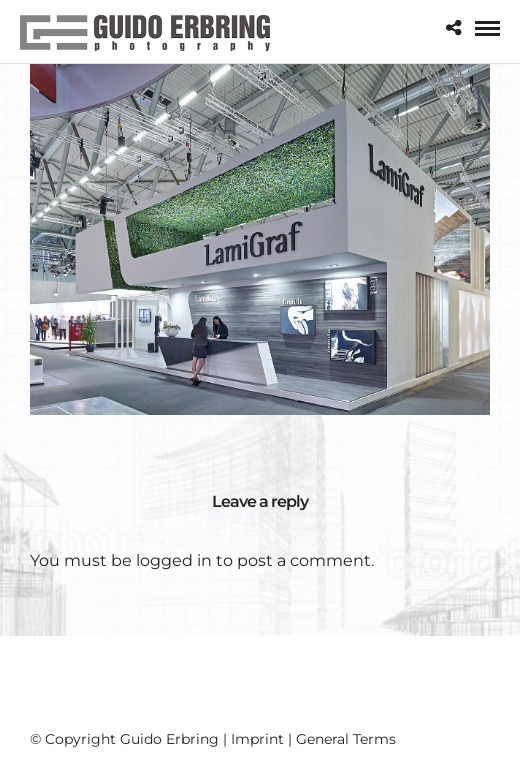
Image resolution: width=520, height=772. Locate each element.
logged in (174, 560)
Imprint (257, 739)
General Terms (346, 739)
